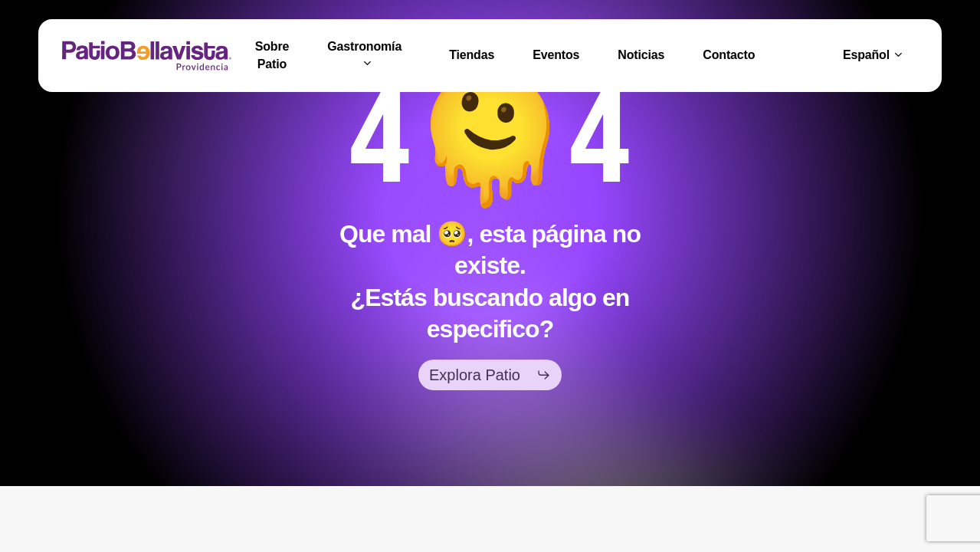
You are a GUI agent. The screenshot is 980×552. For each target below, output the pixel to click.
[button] (490, 375)
